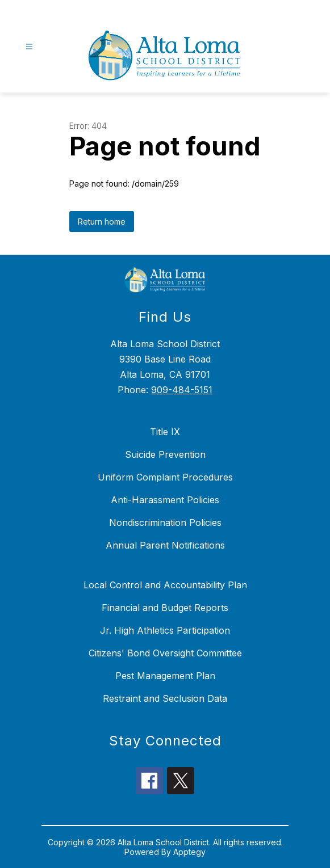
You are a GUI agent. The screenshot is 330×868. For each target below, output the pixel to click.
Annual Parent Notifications (165, 545)
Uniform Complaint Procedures (165, 477)
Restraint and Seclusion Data (165, 698)
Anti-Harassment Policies (165, 500)
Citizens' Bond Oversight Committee (165, 653)
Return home (102, 222)
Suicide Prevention (165, 454)
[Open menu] (29, 47)
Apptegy (189, 852)
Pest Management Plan (165, 676)
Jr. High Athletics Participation (165, 630)
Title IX (165, 432)
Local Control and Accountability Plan (165, 585)
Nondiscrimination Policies (165, 523)
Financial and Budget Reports (165, 608)
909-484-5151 (182, 390)
